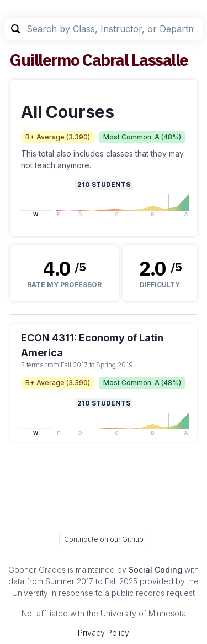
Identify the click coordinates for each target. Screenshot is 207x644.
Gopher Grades (37, 570)
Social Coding (155, 570)
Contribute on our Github (104, 539)
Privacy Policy (104, 633)
